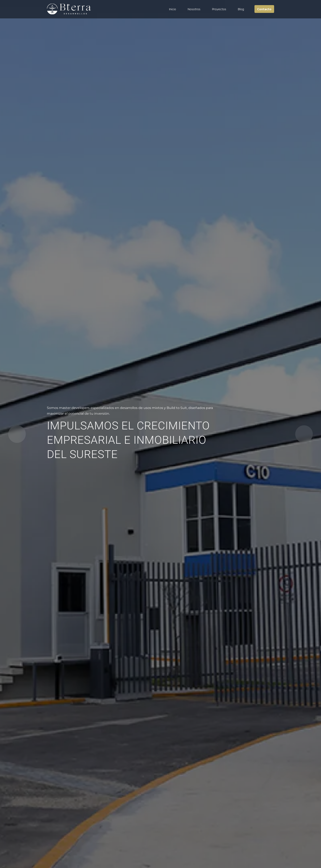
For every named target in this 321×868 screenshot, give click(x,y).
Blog (241, 9)
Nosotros (194, 9)
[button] (304, 434)
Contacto (264, 9)
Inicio (172, 9)
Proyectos (219, 9)
